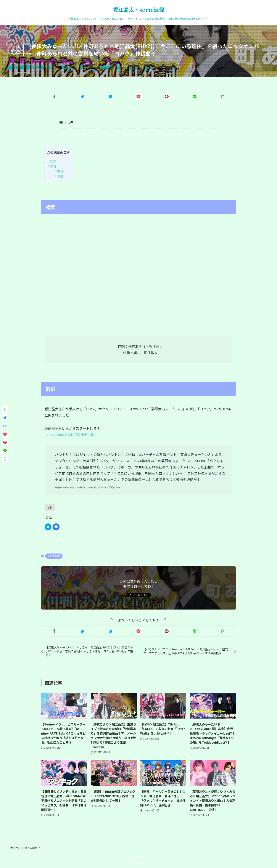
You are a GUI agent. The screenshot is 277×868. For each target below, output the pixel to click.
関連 (58, 176)
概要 (51, 161)
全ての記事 (54, 556)
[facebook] (133, 857)
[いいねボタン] (50, 507)
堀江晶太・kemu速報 (139, 10)
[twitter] (138, 857)
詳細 (51, 166)
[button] (54, 96)
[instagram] (144, 857)
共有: (58, 171)
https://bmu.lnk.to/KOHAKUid (69, 434)
